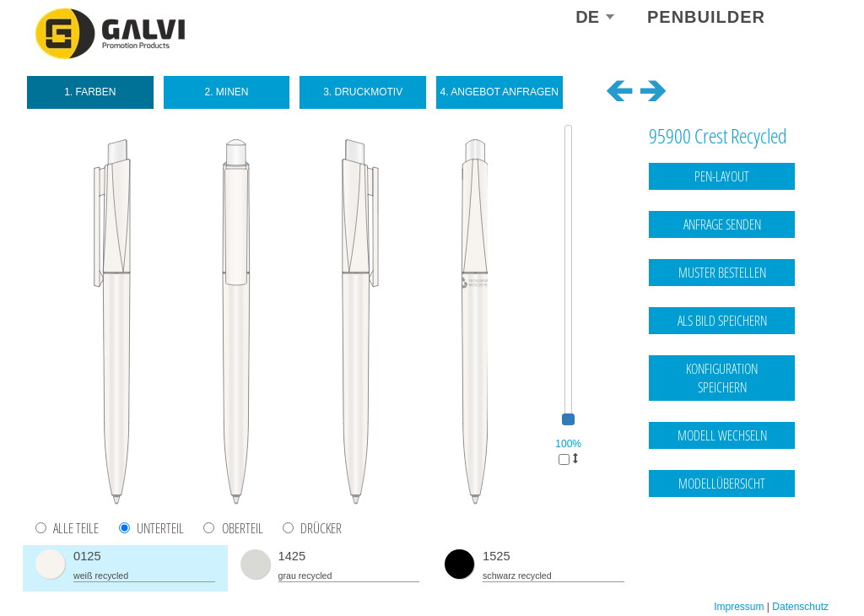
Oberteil (243, 529)
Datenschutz (800, 552)
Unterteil (160, 529)
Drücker (321, 529)
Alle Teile (76, 529)
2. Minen (226, 92)
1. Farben (90, 92)
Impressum (739, 552)
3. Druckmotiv (363, 92)
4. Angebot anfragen (499, 92)
